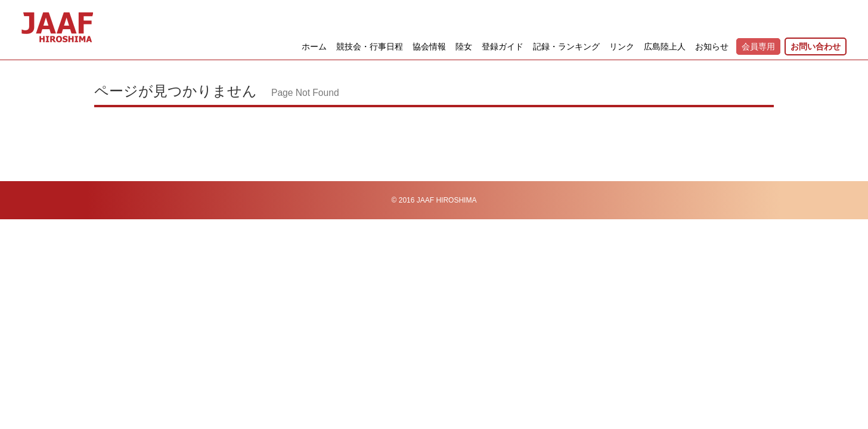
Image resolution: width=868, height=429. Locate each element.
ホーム (314, 46)
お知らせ (712, 46)
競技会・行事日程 (370, 46)
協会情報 (429, 46)
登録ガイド (503, 46)
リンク (622, 46)
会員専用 (758, 46)
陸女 (464, 46)
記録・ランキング (566, 46)
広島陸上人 (665, 46)
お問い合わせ (816, 46)
